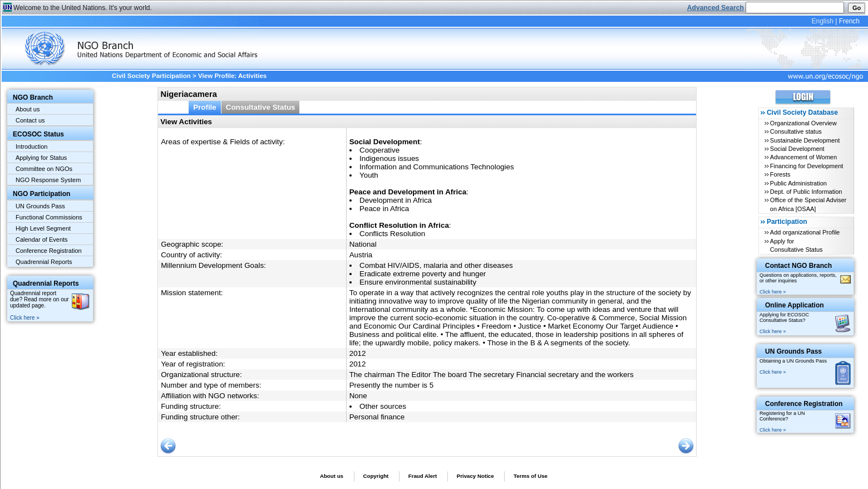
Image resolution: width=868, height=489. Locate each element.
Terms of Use (531, 476)
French (849, 21)
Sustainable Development (805, 140)
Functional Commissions (49, 217)
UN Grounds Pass (40, 206)
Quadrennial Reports (44, 262)
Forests (780, 174)
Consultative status (796, 131)
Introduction (31, 146)
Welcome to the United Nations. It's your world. (83, 8)
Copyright (376, 476)
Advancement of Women (803, 157)
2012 (358, 353)
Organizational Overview (803, 123)
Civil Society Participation (151, 76)
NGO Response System (48, 180)
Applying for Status (41, 158)
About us (28, 109)
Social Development (797, 149)
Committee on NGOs (44, 169)
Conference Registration (49, 251)
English (822, 21)
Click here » (25, 318)
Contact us (30, 120)
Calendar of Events (42, 239)
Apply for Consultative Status (797, 245)
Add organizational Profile (805, 232)
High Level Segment (43, 228)
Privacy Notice (475, 476)
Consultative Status (261, 107)
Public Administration (798, 183)
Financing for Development (807, 166)
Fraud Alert (423, 476)
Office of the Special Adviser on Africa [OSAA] (808, 204)
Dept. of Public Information (806, 192)
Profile (205, 107)
